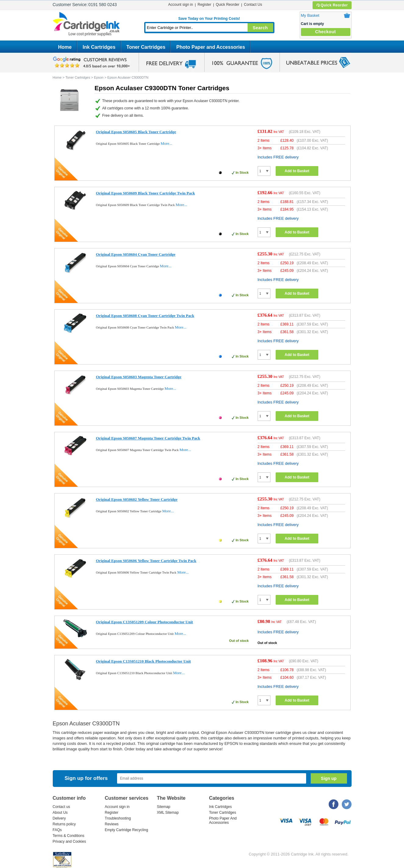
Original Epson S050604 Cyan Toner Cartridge (136, 254)
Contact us (61, 807)
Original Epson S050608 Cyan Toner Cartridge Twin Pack (145, 316)
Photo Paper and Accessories (211, 47)
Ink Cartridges (99, 47)
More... (166, 143)
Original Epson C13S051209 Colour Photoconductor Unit (145, 622)
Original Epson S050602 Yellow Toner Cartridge (137, 499)
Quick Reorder (332, 5)
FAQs (57, 830)
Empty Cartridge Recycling (127, 830)
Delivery (59, 818)
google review (92, 62)
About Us (60, 813)
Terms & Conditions (69, 836)
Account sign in (181, 5)
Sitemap (164, 807)
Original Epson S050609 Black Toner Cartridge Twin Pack (146, 193)
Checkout (326, 32)
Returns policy (64, 824)
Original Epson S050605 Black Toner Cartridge (136, 132)
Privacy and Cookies (69, 841)
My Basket (310, 15)
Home (65, 47)
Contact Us (253, 5)
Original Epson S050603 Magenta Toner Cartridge (139, 377)
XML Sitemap (168, 813)
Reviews (112, 824)
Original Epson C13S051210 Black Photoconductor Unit (143, 661)
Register (204, 5)
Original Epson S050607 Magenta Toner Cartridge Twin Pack (148, 438)
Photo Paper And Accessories (223, 820)
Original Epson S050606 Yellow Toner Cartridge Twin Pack (146, 561)
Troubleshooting (118, 818)
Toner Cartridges (146, 47)
